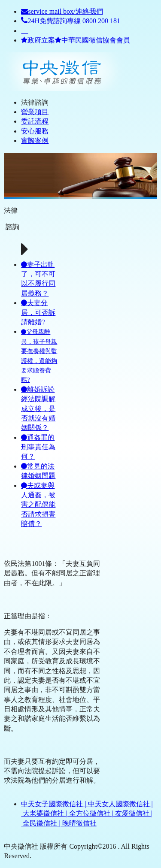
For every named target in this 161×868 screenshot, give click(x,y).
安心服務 (35, 131)
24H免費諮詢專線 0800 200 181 (71, 21)
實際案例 (35, 141)
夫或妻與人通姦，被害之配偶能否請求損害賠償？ (38, 505)
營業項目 (35, 112)
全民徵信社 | (42, 823)
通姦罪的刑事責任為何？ (38, 447)
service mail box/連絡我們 (62, 11)
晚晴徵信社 (79, 823)
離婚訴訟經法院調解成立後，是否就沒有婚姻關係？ (38, 409)
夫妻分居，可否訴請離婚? (38, 312)
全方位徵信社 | (92, 813)
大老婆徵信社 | (46, 813)
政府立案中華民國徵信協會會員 (76, 40)
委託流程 (35, 121)
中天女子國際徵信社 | (54, 804)
